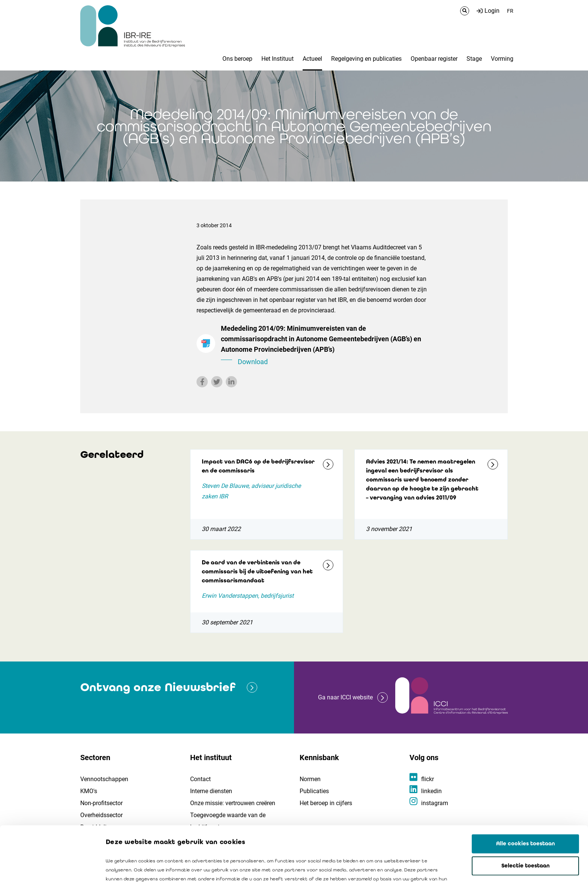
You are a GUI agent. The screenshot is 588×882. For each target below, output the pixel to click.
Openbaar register (434, 59)
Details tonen (428, 867)
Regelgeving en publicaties (366, 59)
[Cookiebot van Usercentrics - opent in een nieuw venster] (49, 867)
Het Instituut (277, 59)
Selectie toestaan (526, 811)
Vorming (502, 59)
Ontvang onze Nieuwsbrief (158, 687)
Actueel (312, 59)
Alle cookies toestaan (526, 789)
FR (510, 11)
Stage (474, 59)
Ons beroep (237, 59)
